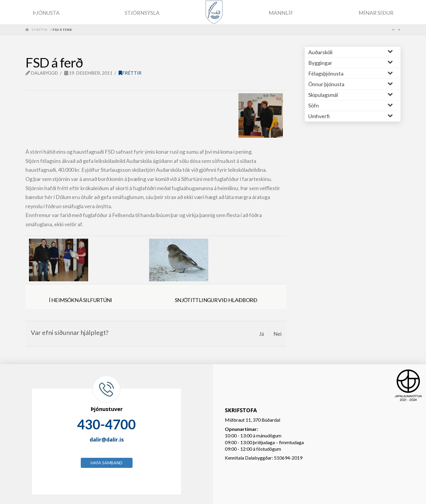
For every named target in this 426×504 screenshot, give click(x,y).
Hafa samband (106, 463)
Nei (277, 334)
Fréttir (130, 73)
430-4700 (106, 424)
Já (261, 334)
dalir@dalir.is (107, 439)
